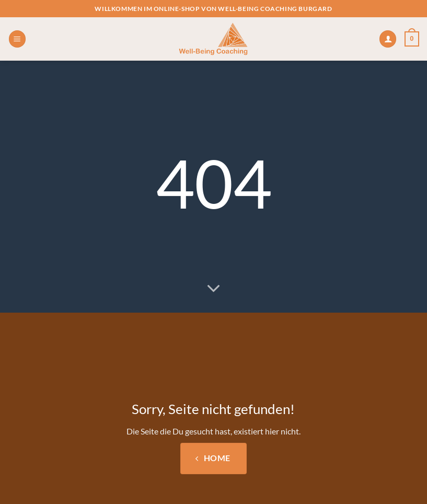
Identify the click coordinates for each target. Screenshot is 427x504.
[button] (17, 39)
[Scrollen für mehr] (214, 289)
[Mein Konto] (388, 39)
